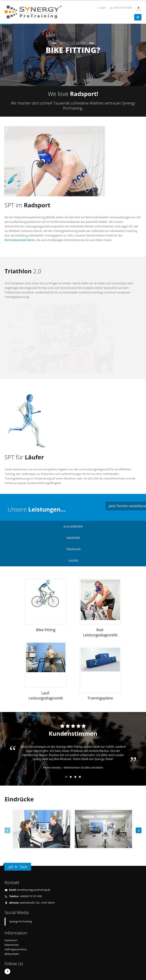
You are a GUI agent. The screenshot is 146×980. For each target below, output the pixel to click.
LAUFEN (73, 561)
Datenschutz (12, 945)
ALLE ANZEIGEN (73, 526)
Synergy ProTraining (21, 921)
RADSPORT (73, 538)
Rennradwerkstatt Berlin (20, 240)
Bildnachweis (12, 954)
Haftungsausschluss (16, 949)
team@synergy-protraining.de (34, 890)
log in (102, 8)
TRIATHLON (73, 549)
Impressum (11, 940)
